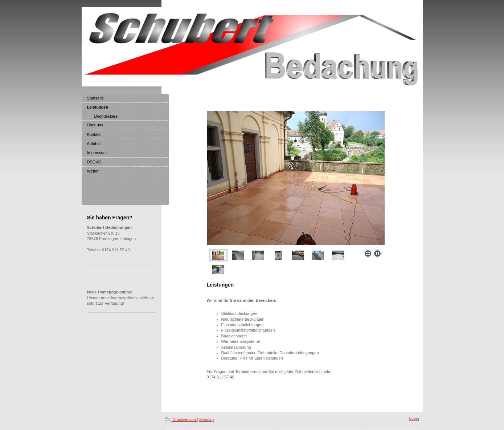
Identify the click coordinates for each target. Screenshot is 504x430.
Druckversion (181, 419)
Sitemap (206, 419)
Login (414, 418)
